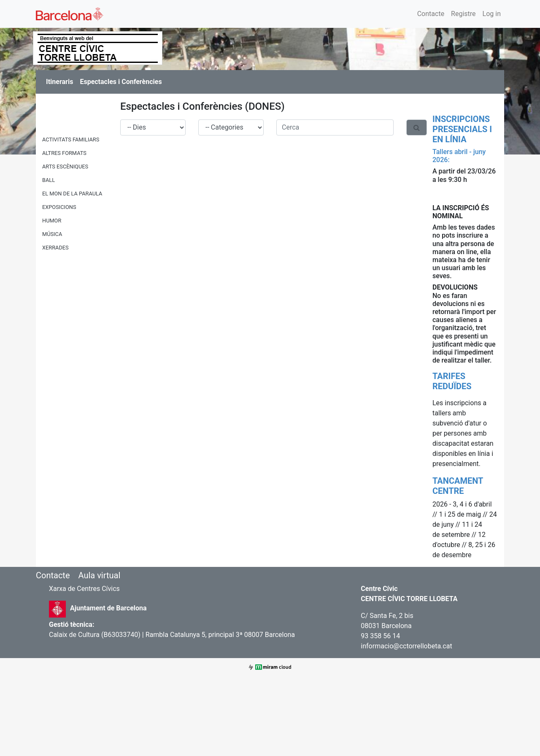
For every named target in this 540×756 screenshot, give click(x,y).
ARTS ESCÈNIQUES (65, 167)
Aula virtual (99, 575)
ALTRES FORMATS (64, 153)
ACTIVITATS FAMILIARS (71, 140)
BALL (49, 180)
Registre (463, 14)
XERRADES (55, 248)
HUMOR (52, 221)
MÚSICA (52, 234)
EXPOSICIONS (59, 207)
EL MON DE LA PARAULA (72, 194)
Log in (492, 14)
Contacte (431, 14)
